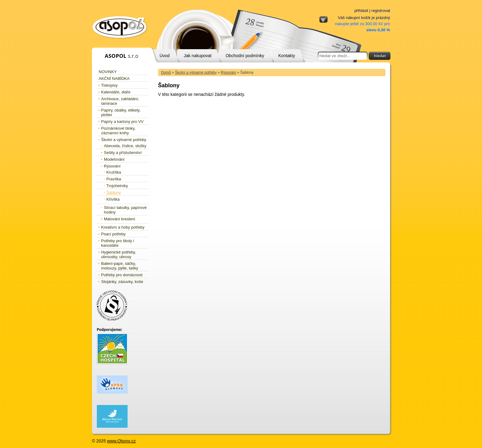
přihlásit (361, 11)
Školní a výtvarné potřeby (196, 73)
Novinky (108, 72)
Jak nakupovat (198, 56)
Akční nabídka (114, 79)
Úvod (165, 56)
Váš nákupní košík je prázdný (363, 24)
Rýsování (228, 73)
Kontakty (286, 56)
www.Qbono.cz (121, 441)
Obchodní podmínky (245, 56)
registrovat (381, 11)
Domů (166, 73)
